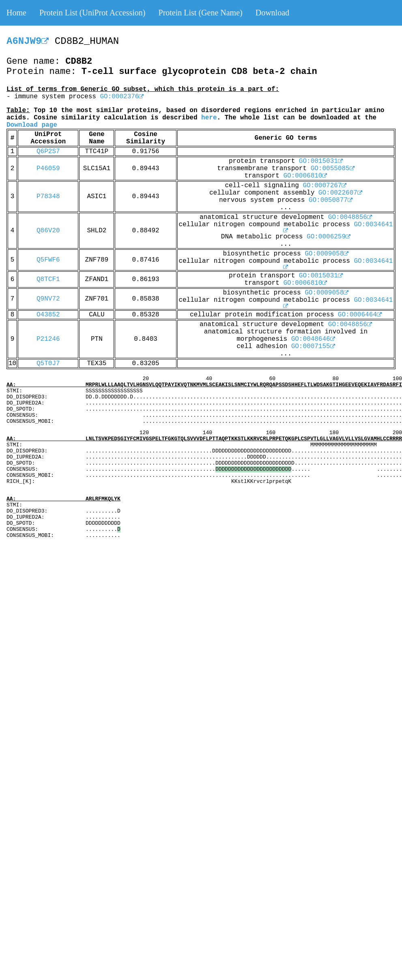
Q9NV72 (48, 299)
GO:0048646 (313, 339)
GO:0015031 (321, 161)
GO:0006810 (305, 176)
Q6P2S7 (48, 151)
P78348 (48, 197)
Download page (32, 125)
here (209, 118)
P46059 (48, 169)
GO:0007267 (325, 186)
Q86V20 (48, 231)
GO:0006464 (360, 315)
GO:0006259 (329, 237)
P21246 (48, 339)
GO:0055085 (333, 169)
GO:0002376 (122, 97)
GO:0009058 (327, 254)
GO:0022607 (340, 193)
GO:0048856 (350, 217)
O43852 (48, 315)
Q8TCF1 (48, 279)
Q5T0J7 (48, 363)
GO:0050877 (331, 200)
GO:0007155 (313, 346)
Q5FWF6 (48, 260)
